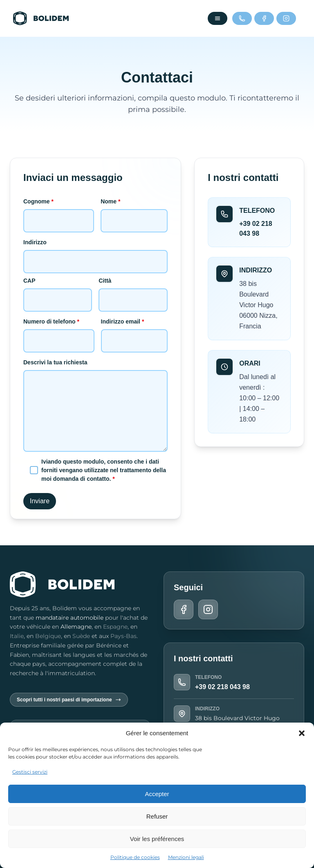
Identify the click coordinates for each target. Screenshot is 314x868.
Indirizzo (95, 252)
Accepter (157, 794)
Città (133, 290)
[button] (302, 733)
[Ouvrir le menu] (218, 18)
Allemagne (76, 627)
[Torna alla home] (41, 18)
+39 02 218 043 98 (222, 687)
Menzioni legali (186, 857)
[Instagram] (286, 18)
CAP (58, 290)
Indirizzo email (135, 331)
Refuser (157, 816)
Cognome (59, 211)
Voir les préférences (157, 839)
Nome (134, 211)
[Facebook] (264, 18)
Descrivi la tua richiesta (95, 406)
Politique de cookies (135, 857)
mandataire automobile (70, 618)
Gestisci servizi (30, 772)
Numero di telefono (59, 331)
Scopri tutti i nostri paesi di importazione (69, 700)
